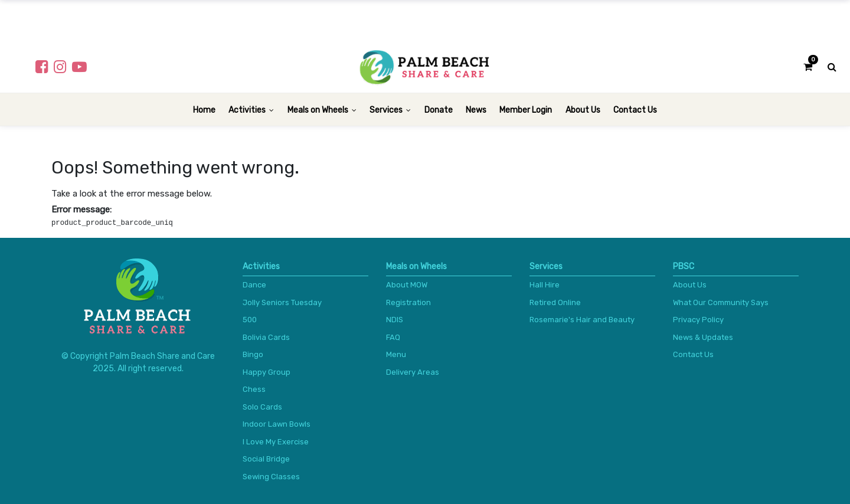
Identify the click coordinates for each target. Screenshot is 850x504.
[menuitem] (204, 109)
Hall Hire (545, 285)
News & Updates (703, 337)
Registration (408, 302)
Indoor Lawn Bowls (277, 424)
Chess (254, 389)
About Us (690, 285)
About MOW (407, 285)
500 (250, 320)
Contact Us (693, 354)
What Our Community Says (721, 302)
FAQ (393, 337)
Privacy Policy (698, 320)
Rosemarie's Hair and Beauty (582, 320)
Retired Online (555, 302)
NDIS (395, 320)
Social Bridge (266, 459)
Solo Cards (262, 407)
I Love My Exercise (276, 442)
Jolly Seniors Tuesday (282, 302)
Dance (254, 285)
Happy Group (267, 372)
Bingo (253, 354)
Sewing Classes (271, 477)
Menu (396, 354)
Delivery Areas (413, 372)
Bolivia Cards (266, 337)
